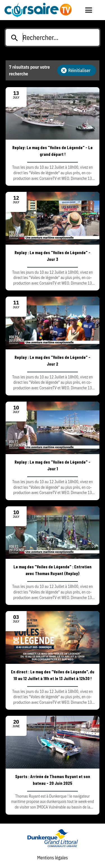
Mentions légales (53, 858)
